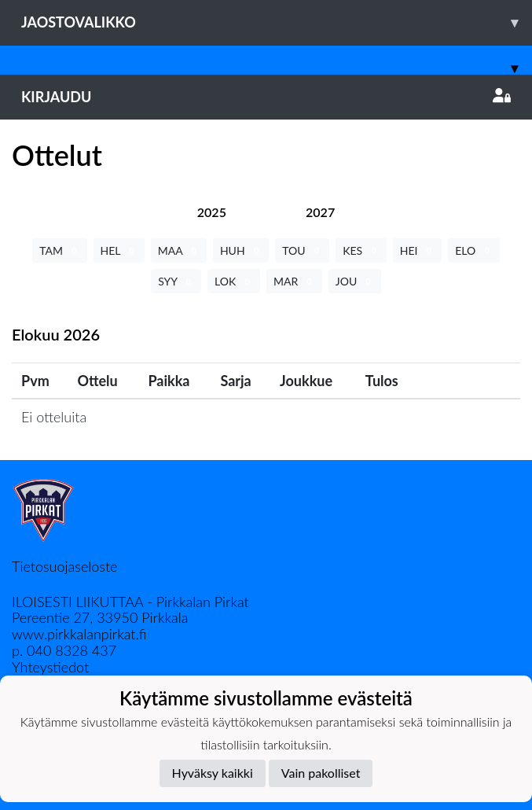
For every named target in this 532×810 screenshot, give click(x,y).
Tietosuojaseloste (64, 566)
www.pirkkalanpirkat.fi (79, 634)
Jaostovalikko (277, 22)
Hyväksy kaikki (213, 773)
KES (361, 250)
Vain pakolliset (321, 773)
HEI (417, 250)
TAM (59, 250)
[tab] (212, 212)
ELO (474, 250)
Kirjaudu (266, 97)
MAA (179, 250)
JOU (355, 281)
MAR (294, 281)
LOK (234, 281)
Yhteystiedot (50, 667)
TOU (302, 250)
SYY (176, 281)
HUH (241, 250)
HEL (119, 250)
